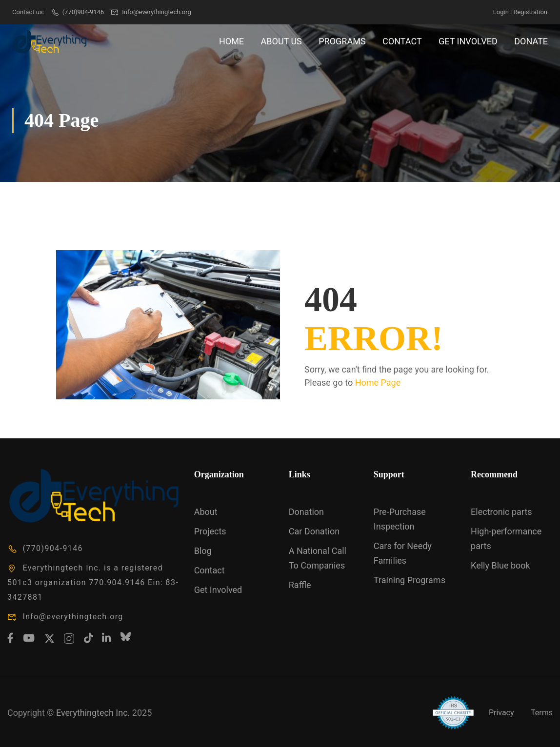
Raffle (300, 585)
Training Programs (410, 580)
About (206, 512)
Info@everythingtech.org (151, 12)
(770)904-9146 (77, 12)
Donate (531, 41)
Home (231, 41)
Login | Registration (520, 12)
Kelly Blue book (500, 565)
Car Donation (314, 531)
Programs (342, 41)
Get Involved (468, 41)
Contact (402, 41)
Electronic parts (501, 512)
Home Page (378, 383)
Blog (203, 551)
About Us (281, 41)
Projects (210, 531)
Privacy (501, 713)
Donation (306, 512)
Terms (542, 713)
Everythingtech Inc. (93, 713)
